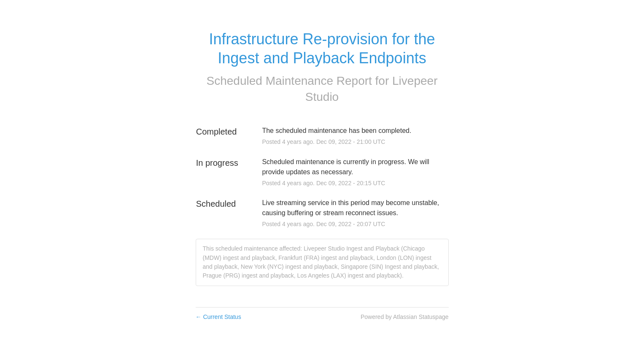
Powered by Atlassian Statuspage (405, 317)
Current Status (218, 317)
